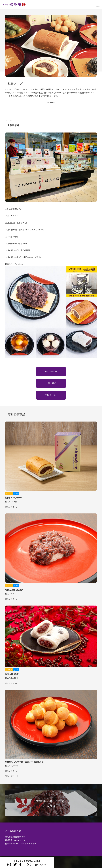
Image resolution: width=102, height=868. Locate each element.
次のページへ (51, 395)
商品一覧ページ (12, 776)
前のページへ (51, 371)
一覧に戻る (51, 383)
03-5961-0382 (19, 840)
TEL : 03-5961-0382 (27, 861)
